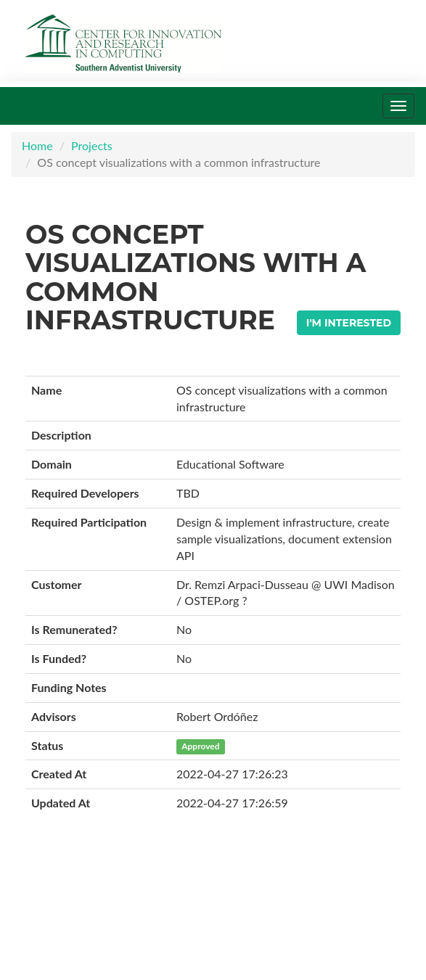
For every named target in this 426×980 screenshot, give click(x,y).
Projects (92, 145)
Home (37, 145)
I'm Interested (349, 323)
